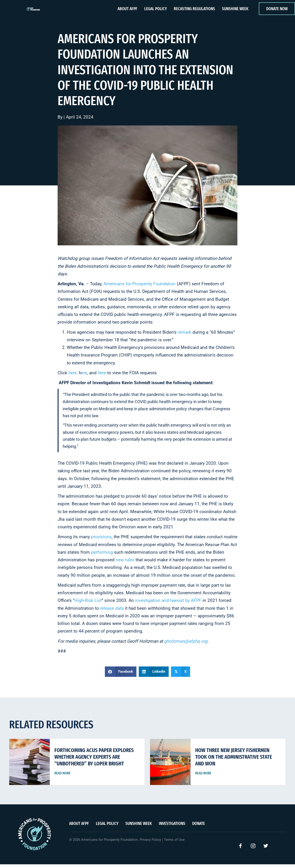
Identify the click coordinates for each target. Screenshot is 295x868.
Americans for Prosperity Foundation (140, 287)
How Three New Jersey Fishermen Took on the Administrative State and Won (234, 761)
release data (112, 612)
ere (84, 376)
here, (73, 376)
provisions (101, 540)
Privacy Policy (150, 843)
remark (184, 336)
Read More (62, 777)
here (102, 376)
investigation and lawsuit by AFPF (168, 604)
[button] (240, 850)
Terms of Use (174, 843)
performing (102, 556)
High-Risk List (88, 604)
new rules (125, 563)
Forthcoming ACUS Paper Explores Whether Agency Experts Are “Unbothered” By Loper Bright (94, 761)
